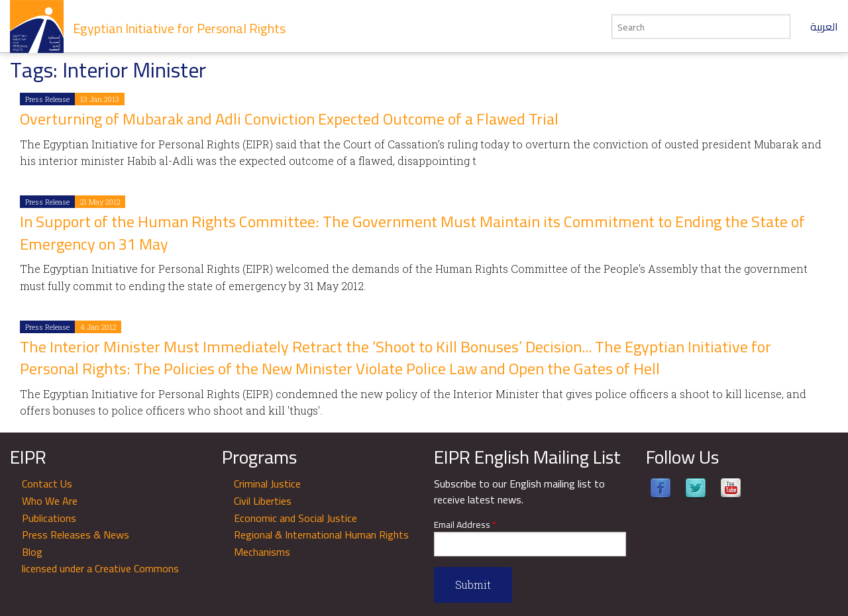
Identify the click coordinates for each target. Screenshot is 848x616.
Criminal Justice (267, 484)
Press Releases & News (76, 535)
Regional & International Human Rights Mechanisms (321, 543)
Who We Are (50, 501)
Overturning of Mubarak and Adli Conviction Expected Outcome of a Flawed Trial (289, 119)
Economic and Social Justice (295, 518)
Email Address (465, 525)
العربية (824, 26)
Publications (49, 518)
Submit (473, 585)
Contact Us (47, 484)
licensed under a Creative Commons (100, 568)
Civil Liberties (263, 501)
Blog (32, 552)
